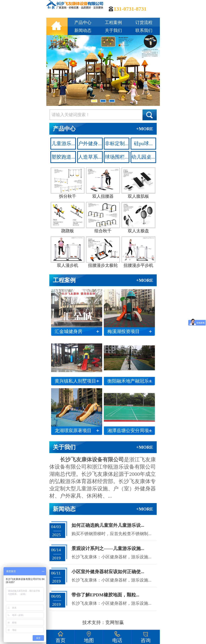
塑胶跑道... (63, 157)
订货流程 (144, 22)
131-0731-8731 (130, 9)
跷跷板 (68, 217)
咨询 (146, 640)
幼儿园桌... (143, 157)
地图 (89, 640)
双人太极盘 (138, 217)
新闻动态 (83, 30)
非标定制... (117, 143)
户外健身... (90, 143)
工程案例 (113, 22)
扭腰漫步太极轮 (103, 252)
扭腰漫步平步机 (138, 252)
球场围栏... (117, 157)
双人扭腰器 (103, 183)
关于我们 (113, 30)
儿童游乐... (63, 143)
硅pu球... (143, 143)
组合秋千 (103, 217)
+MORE (145, 129)
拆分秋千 (68, 183)
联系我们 (144, 30)
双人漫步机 (68, 252)
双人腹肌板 (138, 183)
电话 (117, 640)
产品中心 (83, 22)
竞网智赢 (115, 622)
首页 (61, 640)
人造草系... (90, 157)
